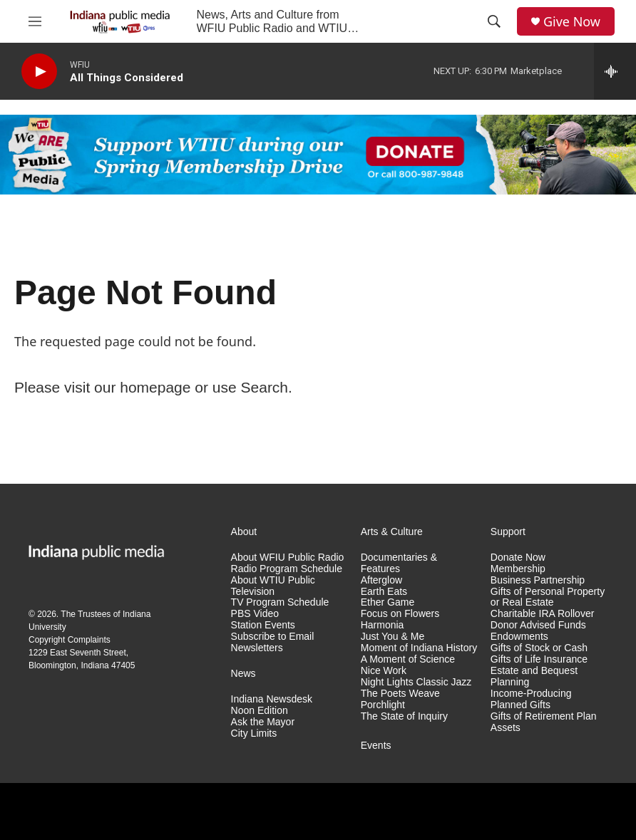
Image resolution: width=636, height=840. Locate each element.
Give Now (572, 22)
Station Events (263, 625)
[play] (39, 72)
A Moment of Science (408, 659)
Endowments (519, 637)
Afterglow (381, 580)
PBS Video (255, 614)
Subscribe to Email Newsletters (273, 642)
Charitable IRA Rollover (543, 614)
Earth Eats (384, 592)
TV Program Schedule (280, 602)
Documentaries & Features (399, 563)
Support (508, 532)
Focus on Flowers (400, 614)
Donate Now (518, 558)
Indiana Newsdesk (272, 699)
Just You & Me (393, 637)
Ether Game (388, 602)
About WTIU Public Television (273, 586)
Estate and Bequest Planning (534, 676)
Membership (518, 569)
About (244, 532)
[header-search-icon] (494, 21)
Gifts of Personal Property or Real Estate (548, 597)
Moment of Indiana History (419, 648)
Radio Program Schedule (287, 569)
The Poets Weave (400, 694)
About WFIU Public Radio (288, 558)
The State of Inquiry (404, 716)
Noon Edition (260, 711)
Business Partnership (538, 580)
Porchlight (383, 705)
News (243, 674)
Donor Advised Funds (538, 625)
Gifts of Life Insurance (539, 659)
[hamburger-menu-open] (35, 21)
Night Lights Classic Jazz (416, 682)
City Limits (254, 733)
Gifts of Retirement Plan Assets (544, 722)
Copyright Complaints (70, 640)
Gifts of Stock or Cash (539, 648)
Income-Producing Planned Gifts (531, 699)
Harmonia (383, 625)
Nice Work (384, 671)
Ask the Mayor (263, 722)
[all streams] (615, 71)
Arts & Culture (392, 532)
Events (376, 746)
